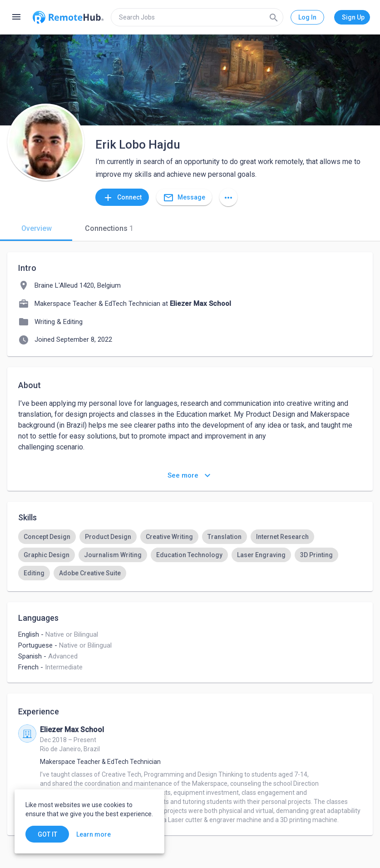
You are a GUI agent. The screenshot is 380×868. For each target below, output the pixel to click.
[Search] (274, 17)
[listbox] (190, 555)
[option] (47, 537)
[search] (197, 17)
